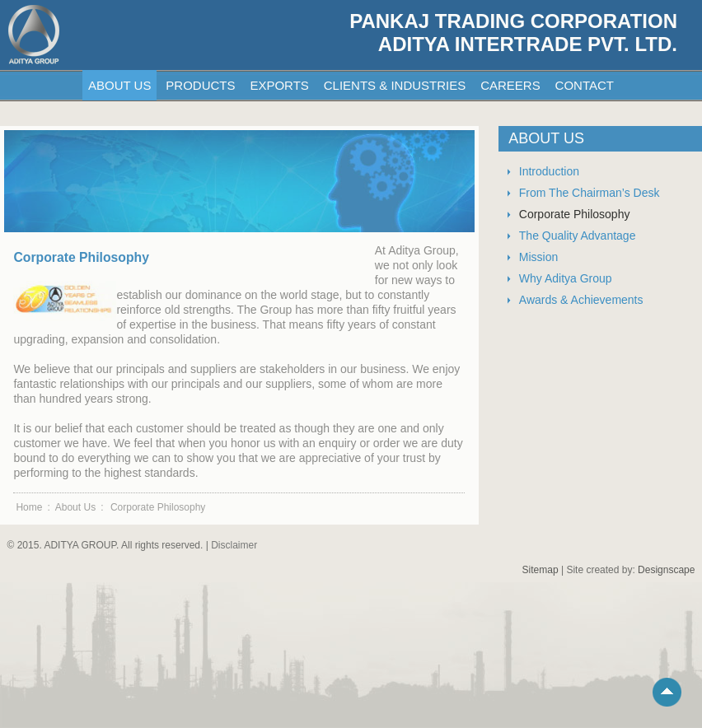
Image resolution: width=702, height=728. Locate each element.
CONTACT (585, 85)
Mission (538, 257)
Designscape (666, 570)
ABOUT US (119, 85)
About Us (75, 507)
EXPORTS (279, 85)
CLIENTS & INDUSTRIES (395, 85)
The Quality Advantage (578, 236)
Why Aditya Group (566, 278)
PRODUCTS (200, 85)
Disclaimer (234, 545)
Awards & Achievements (581, 300)
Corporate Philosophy (575, 214)
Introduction (549, 171)
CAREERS (510, 85)
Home (29, 507)
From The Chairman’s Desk (590, 193)
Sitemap (541, 570)
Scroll (669, 695)
